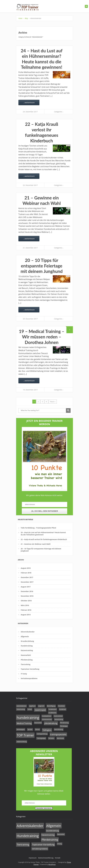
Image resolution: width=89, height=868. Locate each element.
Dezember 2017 (27, 577)
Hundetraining (27, 646)
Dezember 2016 (27, 591)
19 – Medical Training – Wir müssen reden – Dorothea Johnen (42, 337)
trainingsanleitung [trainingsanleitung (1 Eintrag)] (42, 734)
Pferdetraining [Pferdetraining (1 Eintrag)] (64, 723)
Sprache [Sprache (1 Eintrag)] (30, 729)
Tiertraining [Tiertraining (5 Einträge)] (23, 845)
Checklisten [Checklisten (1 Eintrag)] (61, 706)
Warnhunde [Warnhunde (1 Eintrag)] (60, 738)
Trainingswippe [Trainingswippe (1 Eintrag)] (41, 738)
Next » (53, 402)
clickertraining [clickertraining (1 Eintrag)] (21, 709)
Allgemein (25, 636)
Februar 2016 (26, 610)
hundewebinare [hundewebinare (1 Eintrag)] (47, 716)
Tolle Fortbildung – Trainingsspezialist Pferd (38, 528)
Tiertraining (26, 664)
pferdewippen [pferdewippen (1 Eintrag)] (21, 729)
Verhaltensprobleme (29, 678)
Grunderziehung (27, 641)
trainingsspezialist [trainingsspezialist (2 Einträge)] (58, 734)
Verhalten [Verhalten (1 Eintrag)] (51, 738)
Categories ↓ (59, 112)
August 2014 (26, 615)
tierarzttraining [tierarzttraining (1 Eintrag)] (59, 729)
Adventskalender (28, 632)
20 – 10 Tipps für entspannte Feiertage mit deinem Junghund (42, 266)
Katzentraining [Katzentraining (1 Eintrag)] (59, 719)
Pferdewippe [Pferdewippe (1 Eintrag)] (64, 726)
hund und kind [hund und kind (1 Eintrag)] (58, 716)
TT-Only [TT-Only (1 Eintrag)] (60, 844)
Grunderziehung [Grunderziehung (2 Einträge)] (52, 831)
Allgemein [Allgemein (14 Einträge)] (54, 826)
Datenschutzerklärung (46, 858)
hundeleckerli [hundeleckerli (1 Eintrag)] (53, 709)
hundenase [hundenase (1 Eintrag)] (63, 709)
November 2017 (27, 582)
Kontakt (58, 858)
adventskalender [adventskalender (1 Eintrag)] (21, 706)
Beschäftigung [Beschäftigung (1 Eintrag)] (51, 706)
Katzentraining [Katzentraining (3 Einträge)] (48, 835)
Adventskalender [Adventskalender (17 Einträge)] (30, 826)
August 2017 (26, 587)
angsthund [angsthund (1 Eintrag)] (32, 706)
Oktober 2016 (26, 601)
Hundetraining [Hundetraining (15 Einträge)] (28, 836)
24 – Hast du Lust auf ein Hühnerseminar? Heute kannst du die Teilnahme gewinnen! (42, 59)
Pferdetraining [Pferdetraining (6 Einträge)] (50, 840)
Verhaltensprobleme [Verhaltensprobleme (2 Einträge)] (40, 849)
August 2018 (26, 568)
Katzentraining (27, 650)
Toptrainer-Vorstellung (30, 669)
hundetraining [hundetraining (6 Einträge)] (28, 718)
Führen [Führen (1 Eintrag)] (30, 709)
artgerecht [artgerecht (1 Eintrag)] (41, 706)
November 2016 (27, 596)
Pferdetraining (27, 660)
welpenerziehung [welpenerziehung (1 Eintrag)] (22, 742)
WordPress (52, 864)
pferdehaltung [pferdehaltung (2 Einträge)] (51, 723)
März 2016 (25, 605)
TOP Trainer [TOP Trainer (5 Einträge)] (25, 735)
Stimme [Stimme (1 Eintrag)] (37, 729)
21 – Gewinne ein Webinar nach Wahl (42, 200)
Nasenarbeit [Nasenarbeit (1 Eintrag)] (38, 723)
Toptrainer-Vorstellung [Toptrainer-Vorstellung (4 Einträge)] (43, 844)
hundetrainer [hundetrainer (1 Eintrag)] (52, 713)
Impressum (33, 858)
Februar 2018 (26, 573)
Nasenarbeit (26, 655)
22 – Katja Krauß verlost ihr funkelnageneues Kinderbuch (42, 132)
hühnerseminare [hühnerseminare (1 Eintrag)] (47, 719)
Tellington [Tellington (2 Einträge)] (47, 730)
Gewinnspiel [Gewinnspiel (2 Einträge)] (40, 710)
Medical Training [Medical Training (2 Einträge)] (24, 723)
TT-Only (24, 674)
